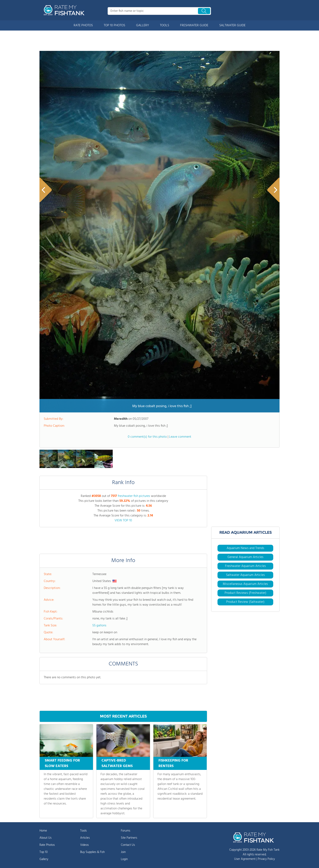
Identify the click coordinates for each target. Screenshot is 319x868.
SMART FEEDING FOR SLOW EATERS (62, 763)
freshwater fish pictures (134, 496)
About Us (45, 838)
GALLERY (143, 25)
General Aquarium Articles (245, 557)
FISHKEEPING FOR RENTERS (173, 763)
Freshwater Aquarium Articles (245, 566)
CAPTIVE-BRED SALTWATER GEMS (117, 763)
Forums (126, 831)
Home (43, 831)
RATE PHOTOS (83, 25)
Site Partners (129, 838)
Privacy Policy (266, 859)
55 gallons (99, 626)
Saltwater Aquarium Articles (245, 575)
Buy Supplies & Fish (92, 852)
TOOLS (164, 25)
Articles (85, 838)
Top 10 (44, 852)
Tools (83, 831)
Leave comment (180, 437)
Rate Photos (47, 845)
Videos (84, 845)
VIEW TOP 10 (123, 521)
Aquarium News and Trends (245, 548)
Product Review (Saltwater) (245, 602)
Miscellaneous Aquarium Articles (245, 584)
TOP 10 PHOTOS (114, 25)
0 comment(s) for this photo (147, 437)
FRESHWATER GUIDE (194, 25)
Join (123, 852)
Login (124, 859)
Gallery (44, 859)
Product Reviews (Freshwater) (245, 593)
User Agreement (245, 859)
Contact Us (128, 845)
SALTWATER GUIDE (232, 25)
